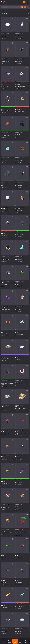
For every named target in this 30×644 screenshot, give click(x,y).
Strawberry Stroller (5, 136)
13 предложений (19, 336)
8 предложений (4, 237)
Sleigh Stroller (4, 607)
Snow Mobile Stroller (20, 607)
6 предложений (18, 236)
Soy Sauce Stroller (5, 359)
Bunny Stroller (4, 161)
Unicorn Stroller (19, 37)
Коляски (9, 11)
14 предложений (19, 584)
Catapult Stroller (5, 458)
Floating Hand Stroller (20, 86)
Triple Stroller (4, 235)
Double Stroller (19, 458)
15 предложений (4, 584)
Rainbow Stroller (5, 37)
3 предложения (4, 39)
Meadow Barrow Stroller (21, 408)
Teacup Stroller (19, 384)
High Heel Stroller (19, 483)
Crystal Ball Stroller (20, 235)
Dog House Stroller (5, 260)
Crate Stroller (4, 284)
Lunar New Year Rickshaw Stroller (21, 533)
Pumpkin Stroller (19, 161)
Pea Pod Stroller (4, 557)
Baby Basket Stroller (20, 111)
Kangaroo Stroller (5, 62)
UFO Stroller (18, 632)
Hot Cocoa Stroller (5, 508)
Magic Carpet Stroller (6, 310)
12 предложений (4, 311)
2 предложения (18, 88)
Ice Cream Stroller (5, 86)
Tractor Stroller (4, 334)
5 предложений (18, 436)
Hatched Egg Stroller (5, 210)
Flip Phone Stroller (19, 260)
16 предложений (4, 535)
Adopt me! (3, 11)
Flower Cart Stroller (5, 483)
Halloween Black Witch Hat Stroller (7, 384)
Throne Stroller (19, 210)
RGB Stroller (4, 582)
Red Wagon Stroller (20, 557)
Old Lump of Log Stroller (6, 533)
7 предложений (4, 63)
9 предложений (4, 286)
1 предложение (4, 112)
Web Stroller (4, 186)
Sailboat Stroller (19, 582)
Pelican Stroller (19, 310)
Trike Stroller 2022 (19, 334)
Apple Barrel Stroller (5, 433)
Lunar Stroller (18, 508)
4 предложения (4, 137)
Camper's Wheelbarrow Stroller (21, 434)
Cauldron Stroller (19, 136)
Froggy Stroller (19, 284)
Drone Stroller (4, 632)
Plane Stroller (4, 408)
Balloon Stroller (19, 186)
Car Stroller (18, 359)
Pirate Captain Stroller (6, 111)
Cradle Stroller (19, 62)
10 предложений (19, 261)
